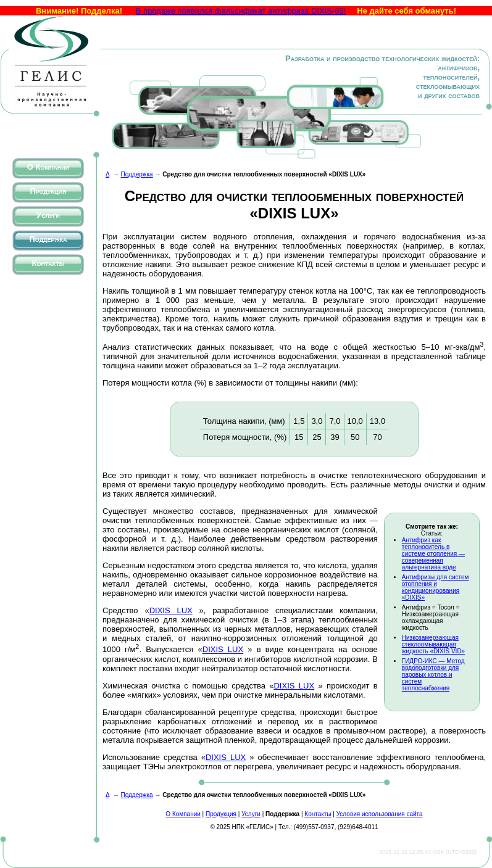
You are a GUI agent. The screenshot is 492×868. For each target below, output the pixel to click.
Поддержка (48, 239)
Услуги (48, 215)
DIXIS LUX (171, 610)
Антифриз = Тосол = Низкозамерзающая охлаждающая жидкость (431, 618)
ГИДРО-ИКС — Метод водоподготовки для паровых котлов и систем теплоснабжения (433, 675)
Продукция (48, 191)
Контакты (48, 263)
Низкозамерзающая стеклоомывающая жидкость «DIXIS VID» (433, 644)
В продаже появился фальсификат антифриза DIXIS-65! (241, 11)
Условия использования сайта (380, 814)
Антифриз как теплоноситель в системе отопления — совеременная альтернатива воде (433, 554)
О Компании (48, 167)
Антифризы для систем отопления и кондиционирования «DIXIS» (436, 587)
